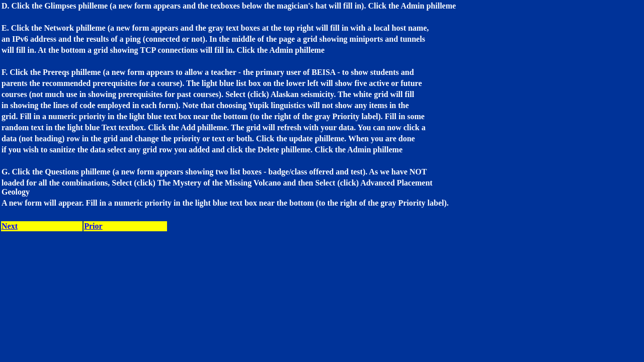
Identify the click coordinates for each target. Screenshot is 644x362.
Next (10, 226)
